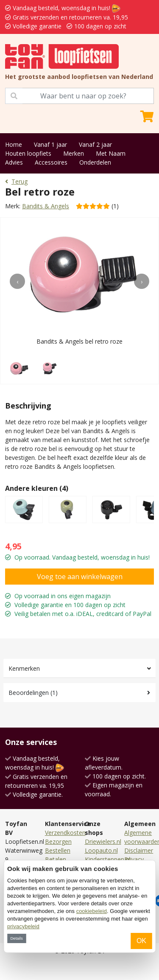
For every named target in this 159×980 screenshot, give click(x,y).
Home (14, 144)
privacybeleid (23, 926)
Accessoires (51, 162)
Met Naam (111, 153)
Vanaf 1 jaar (50, 144)
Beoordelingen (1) (33, 693)
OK (141, 941)
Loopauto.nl (101, 850)
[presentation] (17, 281)
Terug (16, 181)
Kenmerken (24, 668)
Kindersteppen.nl (107, 859)
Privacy (134, 859)
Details (16, 938)
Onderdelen (95, 162)
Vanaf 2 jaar (95, 144)
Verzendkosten (65, 833)
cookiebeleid (92, 911)
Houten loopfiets (28, 153)
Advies (14, 162)
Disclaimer (139, 850)
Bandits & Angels (46, 206)
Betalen (56, 859)
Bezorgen (58, 841)
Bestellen (58, 850)
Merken (74, 153)
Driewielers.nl (103, 841)
